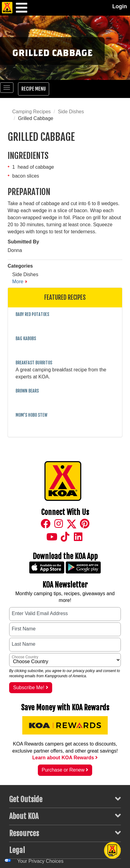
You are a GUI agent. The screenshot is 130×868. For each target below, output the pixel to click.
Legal (65, 850)
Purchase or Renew (65, 770)
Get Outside (65, 799)
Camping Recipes (31, 112)
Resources (65, 833)
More (18, 282)
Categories (20, 266)
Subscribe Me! (31, 688)
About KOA (65, 816)
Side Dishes (71, 112)
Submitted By (23, 242)
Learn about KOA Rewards (65, 758)
